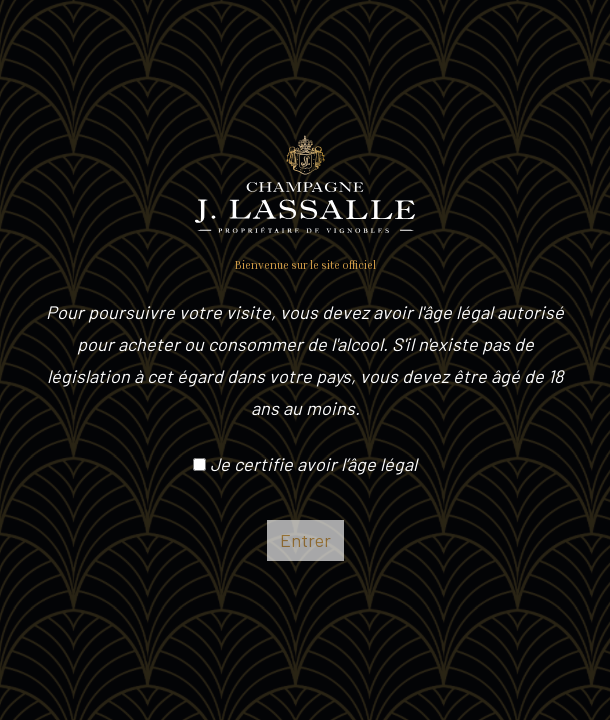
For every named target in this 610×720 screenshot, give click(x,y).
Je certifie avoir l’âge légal (305, 464)
